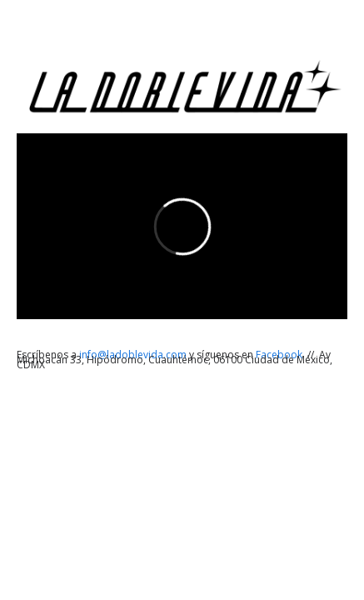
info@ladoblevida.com (134, 355)
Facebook (280, 355)
